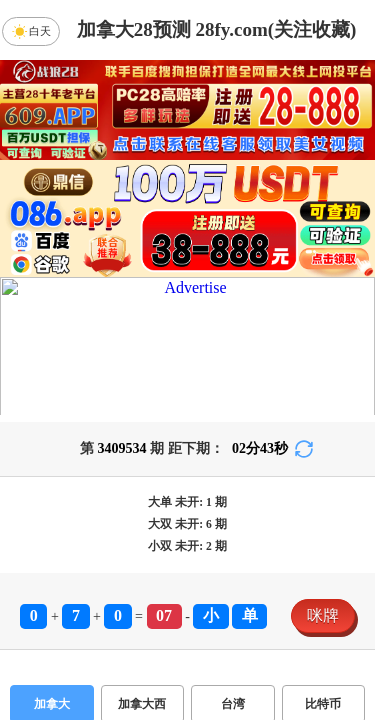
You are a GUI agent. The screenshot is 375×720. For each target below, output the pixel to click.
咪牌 (323, 615)
